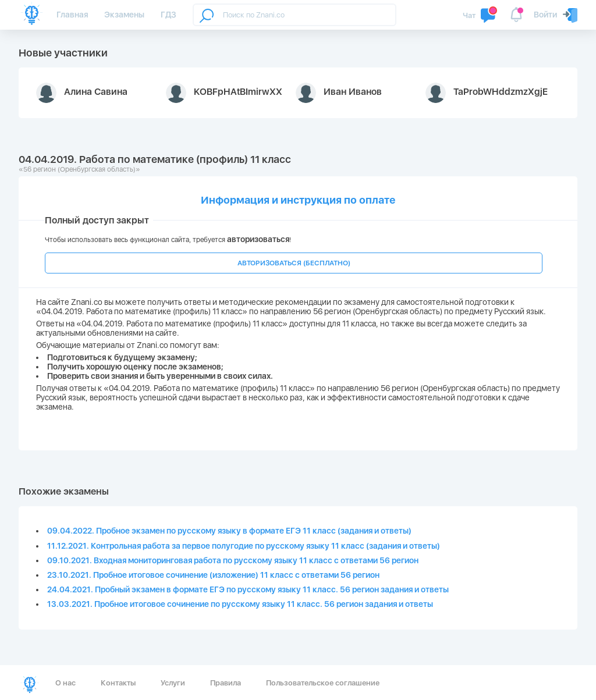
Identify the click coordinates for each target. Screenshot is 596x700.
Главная (72, 15)
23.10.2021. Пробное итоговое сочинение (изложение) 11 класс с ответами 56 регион (213, 575)
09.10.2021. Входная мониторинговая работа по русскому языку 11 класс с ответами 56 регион (233, 560)
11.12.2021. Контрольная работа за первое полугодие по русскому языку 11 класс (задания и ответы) (244, 546)
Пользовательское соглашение (323, 683)
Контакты (118, 683)
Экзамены (124, 15)
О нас (65, 683)
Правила (226, 683)
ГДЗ (168, 15)
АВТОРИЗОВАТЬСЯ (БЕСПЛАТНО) (294, 263)
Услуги (173, 683)
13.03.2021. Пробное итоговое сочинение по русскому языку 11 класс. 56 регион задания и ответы (240, 604)
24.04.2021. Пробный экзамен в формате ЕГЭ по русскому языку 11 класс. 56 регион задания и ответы (248, 589)
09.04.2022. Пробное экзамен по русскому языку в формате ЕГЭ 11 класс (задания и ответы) (229, 531)
